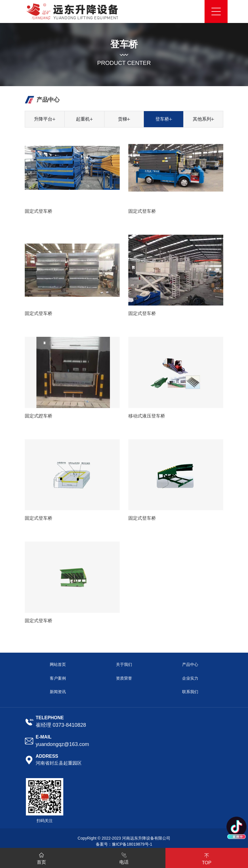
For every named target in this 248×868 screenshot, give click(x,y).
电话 (124, 857)
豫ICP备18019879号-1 (132, 844)
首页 (41, 857)
